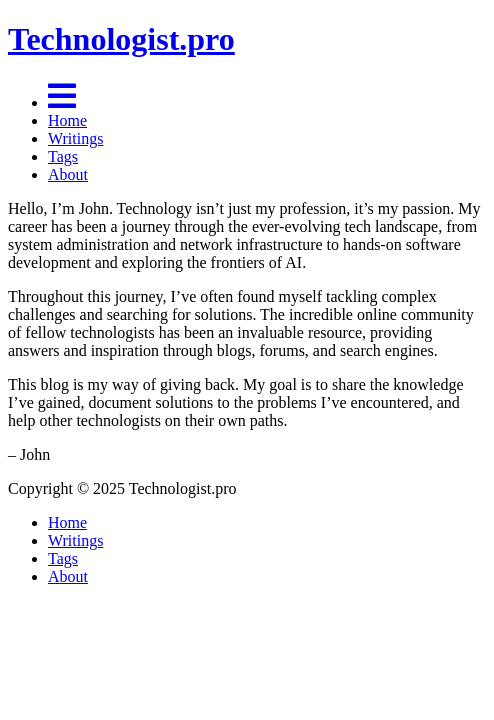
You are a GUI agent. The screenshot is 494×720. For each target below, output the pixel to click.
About (68, 174)
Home (67, 120)
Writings (75, 138)
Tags (63, 156)
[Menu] (62, 102)
